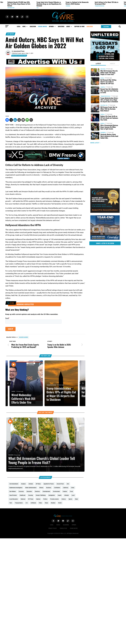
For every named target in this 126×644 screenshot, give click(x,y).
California (66, 525)
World (102, 114)
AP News (10, 34)
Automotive (11, 8)
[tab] (98, 64)
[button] (25, 26)
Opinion (68, 6)
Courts (103, 87)
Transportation (100, 6)
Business (103, 133)
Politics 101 (104, 105)
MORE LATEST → (96, 143)
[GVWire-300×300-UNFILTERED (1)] (105, 60)
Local (102, 78)
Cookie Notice (74, 528)
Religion (11, 455)
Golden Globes (23, 337)
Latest (15, 392)
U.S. (38, 8)
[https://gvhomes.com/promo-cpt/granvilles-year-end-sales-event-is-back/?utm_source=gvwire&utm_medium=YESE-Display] (105, 239)
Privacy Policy (53, 528)
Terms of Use (63, 528)
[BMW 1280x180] (45, 160)
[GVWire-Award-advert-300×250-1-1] (105, 212)
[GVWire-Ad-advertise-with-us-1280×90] (45, 64)
